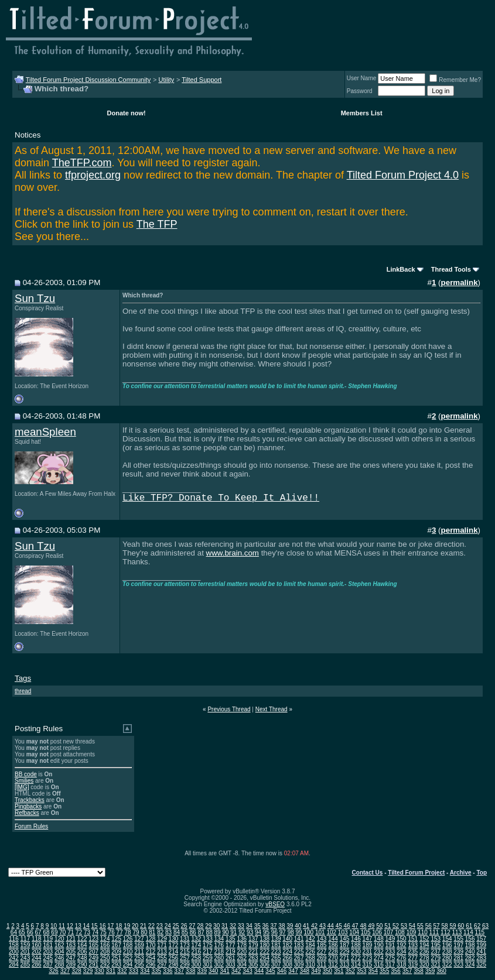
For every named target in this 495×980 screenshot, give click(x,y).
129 (162, 939)
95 (266, 932)
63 (485, 926)
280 (447, 958)
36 (266, 926)
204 (59, 952)
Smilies (24, 781)
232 (379, 952)
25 (176, 926)
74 (95, 932)
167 (116, 945)
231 (368, 952)
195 (436, 945)
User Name (362, 78)
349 (316, 971)
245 (48, 958)
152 (424, 939)
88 (209, 932)
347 (293, 971)
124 (105, 939)
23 (160, 926)
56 (429, 926)
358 (419, 971)
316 (379, 964)
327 (65, 971)
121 (71, 939)
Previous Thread (229, 709)
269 (322, 958)
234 (402, 952)
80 (144, 932)
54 (412, 926)
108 (400, 932)
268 (310, 958)
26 (184, 926)
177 (231, 945)
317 (390, 964)
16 (102, 926)
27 (192, 926)
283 (481, 958)
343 (247, 971)
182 (287, 945)
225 (299, 952)
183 (299, 945)
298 (174, 964)
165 (93, 945)
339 (202, 971)
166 (105, 945)
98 (291, 932)
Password (360, 91)
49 (371, 926)
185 (322, 945)
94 (258, 932)
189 (368, 945)
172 (174, 945)
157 (481, 939)
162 (59, 945)
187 (345, 945)
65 (22, 932)
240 (470, 952)
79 (136, 932)
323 (458, 964)
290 (82, 964)
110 (423, 932)
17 (110, 926)
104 (354, 932)
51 (388, 926)
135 (231, 939)
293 (116, 964)
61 (469, 926)
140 (287, 939)
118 (37, 939)
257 (185, 958)
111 (434, 932)
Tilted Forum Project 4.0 (403, 175)
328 (76, 971)
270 (333, 958)
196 (447, 945)
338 (191, 971)
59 (453, 926)
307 (276, 964)
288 (59, 964)
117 (25, 939)
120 (59, 939)
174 (197, 945)
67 (38, 932)
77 (120, 932)
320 (424, 964)
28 (200, 926)
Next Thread (272, 709)
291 (93, 964)
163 (71, 945)
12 (70, 926)
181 (276, 945)
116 (14, 939)
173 (185, 945)
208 (105, 952)
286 (37, 964)
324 (470, 964)
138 (264, 939)
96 (274, 932)
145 (345, 939)
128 (151, 939)
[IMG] (22, 787)
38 (281, 926)
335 (156, 971)
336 (168, 971)
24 (168, 926)
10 (54, 926)
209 (116, 952)
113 (457, 932)
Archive (461, 873)
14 (86, 926)
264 (264, 958)
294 (128, 964)
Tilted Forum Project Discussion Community (88, 80)
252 (128, 958)
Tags (23, 678)
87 (201, 932)
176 (219, 945)
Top (482, 873)
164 (82, 945)
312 (333, 964)
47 (355, 926)
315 (368, 964)
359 (430, 971)
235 (413, 952)
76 (112, 932)
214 (174, 952)
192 (402, 945)
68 (46, 932)
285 (25, 964)
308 (287, 964)
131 (185, 939)
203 (48, 952)
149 (390, 939)
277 (413, 958)
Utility (166, 80)
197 (458, 945)
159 (25, 945)
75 (103, 932)
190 (379, 945)
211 (139, 952)
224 (287, 952)
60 (461, 926)
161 (48, 945)
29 (208, 926)
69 (54, 932)
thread (23, 691)
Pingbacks (28, 806)
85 (185, 932)
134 (219, 939)
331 (111, 971)
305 (253, 964)
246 (59, 958)
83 (168, 932)
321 (436, 964)
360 (441, 971)
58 (444, 926)
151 (413, 939)
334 (145, 971)
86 (193, 932)
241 (481, 952)
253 (139, 958)
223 (276, 952)
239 (458, 952)
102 (331, 932)
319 (413, 964)
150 (402, 939)
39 (290, 926)
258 (197, 958)
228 (333, 952)
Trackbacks (30, 800)
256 (174, 958)
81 (152, 932)
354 (373, 971)
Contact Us (368, 873)
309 (299, 964)
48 (363, 926)
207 (93, 952)
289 (71, 964)
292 (105, 964)
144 (333, 939)
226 (310, 952)
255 (162, 958)
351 (339, 971)
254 (151, 958)
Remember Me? (455, 80)
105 (366, 932)
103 (343, 932)
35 (257, 926)
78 (128, 932)
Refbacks (27, 813)
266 (287, 958)
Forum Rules (31, 826)
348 (305, 971)
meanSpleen (45, 432)
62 (477, 926)
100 (308, 932)
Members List (362, 113)
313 (345, 964)
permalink (460, 282)
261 (231, 958)
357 (407, 971)
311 (322, 964)
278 (424, 958)
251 (116, 958)
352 (350, 971)
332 (122, 971)
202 (37, 952)
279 (436, 958)
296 (151, 964)
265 (276, 958)
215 (185, 952)
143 (322, 939)
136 (242, 939)
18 (119, 926)
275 (390, 958)
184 (310, 945)
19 (127, 926)
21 (143, 926)
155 (458, 939)
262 (242, 958)
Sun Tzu (35, 298)
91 (233, 932)
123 (93, 939)
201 (25, 952)
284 (14, 964)
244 (37, 958)
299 (185, 964)
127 (139, 939)
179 (253, 945)
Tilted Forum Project (416, 873)
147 (368, 939)
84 (177, 932)
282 (470, 958)
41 (306, 926)
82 (160, 932)
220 (242, 952)
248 (82, 958)
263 (253, 958)
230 (356, 952)
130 (174, 939)
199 (481, 945)
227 (322, 952)
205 (71, 952)
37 (273, 926)
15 (95, 926)
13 (78, 926)
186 (333, 945)
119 (48, 939)
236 (424, 952)
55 (420, 926)
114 (468, 932)
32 (233, 926)
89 (217, 932)
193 (413, 945)
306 (264, 964)
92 (242, 932)
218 (219, 952)
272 (356, 958)
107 (389, 932)
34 (249, 926)
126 (128, 939)
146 (356, 939)
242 (14, 958)
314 (356, 964)
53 (404, 926)
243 (25, 958)
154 (447, 939)
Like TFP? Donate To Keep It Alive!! (221, 498)
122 (82, 939)
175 (208, 945)
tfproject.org (93, 175)
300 (197, 964)
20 (135, 926)
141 (299, 939)
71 (71, 932)
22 (151, 926)
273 (368, 958)
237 (436, 952)
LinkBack (401, 269)
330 (99, 971)
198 (470, 945)
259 (208, 958)
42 (314, 926)
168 (128, 945)
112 (445, 932)
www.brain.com (233, 553)
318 (402, 964)
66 (30, 932)
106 (377, 932)
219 (231, 952)
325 (481, 964)
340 (214, 971)
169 (139, 945)
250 (105, 958)
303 (231, 964)
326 (54, 971)
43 (322, 926)
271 (345, 958)
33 (241, 926)
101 (320, 932)
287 (48, 964)
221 (253, 952)
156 (470, 939)
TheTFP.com (82, 163)
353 (362, 971)
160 (37, 945)
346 (282, 971)
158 (14, 945)
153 (436, 939)
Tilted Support (202, 80)
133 (208, 939)
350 (327, 971)
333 (133, 971)
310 (310, 964)
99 (299, 932)
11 (62, 926)
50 (379, 926)
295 (139, 964)
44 (331, 926)
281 (458, 958)
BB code (26, 774)
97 (283, 932)
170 (151, 945)
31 (225, 926)
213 (162, 952)
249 (93, 958)
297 (162, 964)
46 (347, 926)
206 (82, 952)
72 (79, 932)
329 (88, 971)
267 (299, 958)
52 (396, 926)
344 (259, 971)
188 (356, 945)
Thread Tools (451, 269)
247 (71, 958)
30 (216, 926)
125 (116, 939)
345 (270, 971)
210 (128, 952)
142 (310, 939)
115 (479, 932)
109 (412, 932)
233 (390, 952)
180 (264, 945)
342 (236, 971)
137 (253, 939)
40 (298, 926)
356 (396, 971)
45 (339, 926)
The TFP (157, 224)
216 (197, 952)
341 (225, 971)
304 (242, 964)
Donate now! (127, 113)
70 (62, 932)
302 (219, 964)
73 (87, 932)
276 (402, 958)
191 (390, 945)
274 (379, 958)
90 (225, 932)
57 (437, 926)
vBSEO (275, 904)
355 (385, 971)
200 (14, 952)
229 (345, 952)
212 (151, 952)
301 (208, 964)
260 (219, 958)
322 (447, 964)
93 (250, 932)
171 (162, 945)
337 (179, 971)
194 (424, 945)
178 (242, 945)
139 (276, 939)
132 (197, 939)
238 (447, 952)
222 (264, 952)
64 (14, 932)
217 (208, 952)
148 (379, 939)
